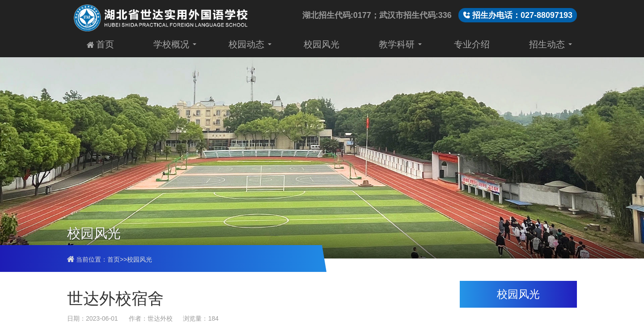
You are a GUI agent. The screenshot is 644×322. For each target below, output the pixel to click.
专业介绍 (472, 44)
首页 (100, 44)
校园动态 (246, 44)
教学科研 (397, 44)
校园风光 (322, 44)
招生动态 (547, 44)
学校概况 (171, 44)
